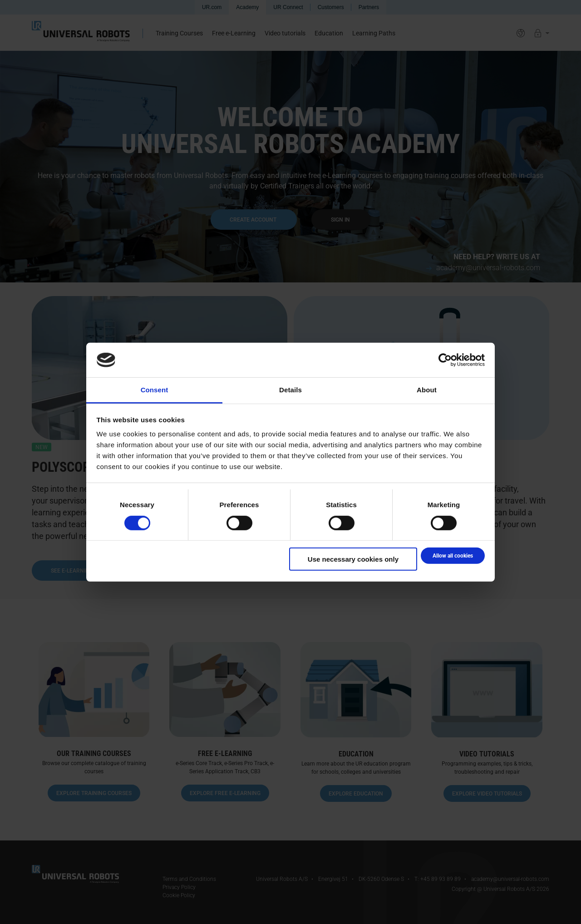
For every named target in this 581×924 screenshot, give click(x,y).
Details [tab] (290, 390)
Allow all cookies (453, 556)
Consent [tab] (155, 390)
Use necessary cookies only (353, 559)
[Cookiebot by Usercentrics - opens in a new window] (445, 360)
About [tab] (427, 390)
